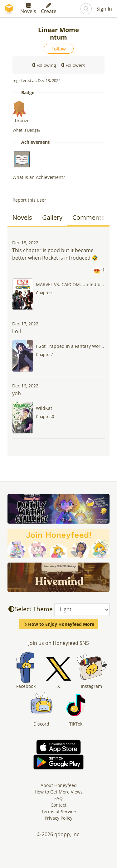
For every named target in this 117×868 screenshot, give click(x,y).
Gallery (52, 217)
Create (49, 9)
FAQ (58, 798)
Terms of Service (58, 811)
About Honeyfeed (59, 785)
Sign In (104, 9)
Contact (58, 805)
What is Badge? (27, 130)
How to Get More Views (59, 792)
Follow (59, 49)
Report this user (29, 200)
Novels (28, 9)
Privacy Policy (58, 818)
